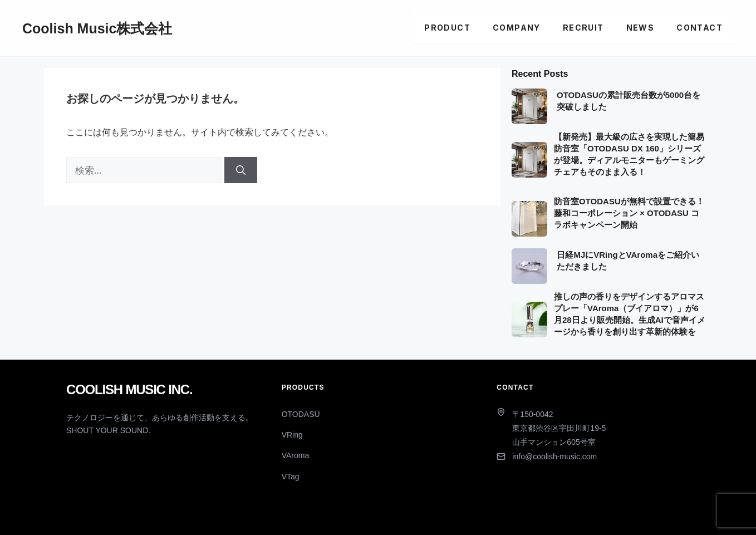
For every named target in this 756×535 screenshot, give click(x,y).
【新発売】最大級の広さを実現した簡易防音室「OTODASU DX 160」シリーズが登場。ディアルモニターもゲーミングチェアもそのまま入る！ (629, 154)
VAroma (296, 455)
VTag (291, 477)
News (640, 28)
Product (447, 28)
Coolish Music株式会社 (97, 28)
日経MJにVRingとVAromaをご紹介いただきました (628, 261)
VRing (292, 435)
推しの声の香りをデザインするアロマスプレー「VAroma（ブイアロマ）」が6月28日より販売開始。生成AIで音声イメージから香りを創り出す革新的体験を (630, 314)
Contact (699, 28)
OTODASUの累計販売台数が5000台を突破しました (629, 101)
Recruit (583, 28)
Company (517, 28)
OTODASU (301, 414)
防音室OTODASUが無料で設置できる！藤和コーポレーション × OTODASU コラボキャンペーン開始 (629, 213)
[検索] (241, 170)
